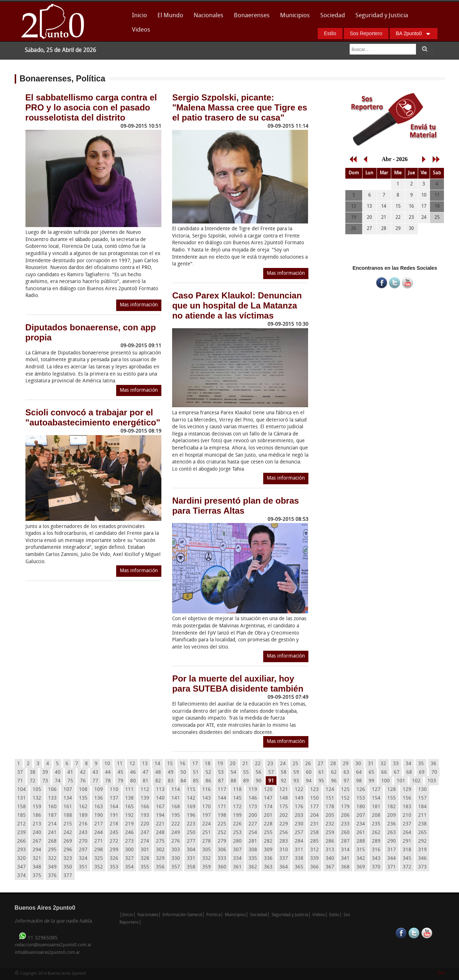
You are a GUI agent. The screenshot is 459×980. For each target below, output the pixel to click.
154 (376, 798)
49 (171, 772)
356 (160, 867)
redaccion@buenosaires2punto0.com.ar (53, 945)
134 (68, 798)
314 (345, 850)
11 (120, 764)
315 (361, 850)
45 (120, 772)
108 (83, 790)
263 (392, 833)
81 (146, 781)
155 (392, 798)
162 (83, 807)
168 (176, 807)
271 (99, 841)
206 (345, 816)
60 (309, 772)
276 (176, 841)
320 (22, 859)
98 (359, 781)
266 (22, 841)
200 (253, 816)
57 (271, 772)
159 (37, 807)
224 (207, 824)
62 (334, 772)
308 (253, 850)
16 (183, 764)
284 (299, 841)
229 (284, 824)
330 (176, 859)
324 (83, 859)
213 (37, 824)
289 (376, 841)
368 (345, 867)
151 (330, 798)
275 (160, 841)
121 (284, 790)
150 (314, 798)
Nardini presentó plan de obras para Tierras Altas (235, 506)
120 (268, 790)
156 (407, 798)
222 (176, 824)
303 (176, 850)
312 (314, 850)
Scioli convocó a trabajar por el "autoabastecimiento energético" (93, 417)
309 (268, 850)
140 (160, 798)
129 (407, 790)
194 (160, 816)
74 (58, 781)
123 (314, 790)
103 (432, 781)
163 (99, 807)
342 (361, 859)
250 (191, 833)
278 (207, 841)
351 (83, 867)
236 (392, 824)
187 (52, 816)
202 (284, 816)
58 (284, 772)
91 (271, 781)
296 (68, 850)
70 (434, 772)
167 (160, 807)
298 (99, 850)
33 (396, 764)
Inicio (139, 16)
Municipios (295, 16)
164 (114, 807)
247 (145, 833)
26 (308, 764)
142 (191, 798)
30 (358, 764)
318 (407, 850)
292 (422, 841)
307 (237, 850)
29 (346, 764)
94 (309, 781)
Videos (141, 30)
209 (392, 816)
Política (213, 915)
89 (246, 781)
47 (146, 772)
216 (83, 824)
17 (195, 764)
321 (37, 859)
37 (20, 772)
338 (299, 859)
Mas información (139, 305)
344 (392, 859)
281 (253, 841)
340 (330, 859)
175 (284, 807)
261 (361, 833)
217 (99, 824)
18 (208, 764)
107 (68, 790)
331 (191, 859)
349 (52, 867)
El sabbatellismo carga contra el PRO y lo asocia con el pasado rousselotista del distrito (91, 107)
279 (222, 841)
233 (345, 824)
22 (258, 764)
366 (314, 867)
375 (37, 876)
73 (45, 781)
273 (129, 841)
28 (333, 764)
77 (95, 781)
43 (95, 772)
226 (237, 824)
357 (176, 867)
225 (222, 824)
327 (129, 859)
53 (221, 772)
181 (376, 807)
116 (207, 790)
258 (314, 833)
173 (253, 807)
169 (191, 807)
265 (422, 833)
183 (407, 807)
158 (22, 807)
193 (145, 816)
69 (422, 772)
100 (385, 781)
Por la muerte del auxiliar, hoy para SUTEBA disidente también (238, 684)
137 (114, 798)
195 (176, 816)
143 (207, 798)
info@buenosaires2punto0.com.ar (47, 953)
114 (176, 790)
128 (392, 790)
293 (22, 850)
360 (222, 867)
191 (114, 816)
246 (129, 833)
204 (314, 816)
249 (176, 833)
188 (68, 816)
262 (376, 833)
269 (68, 841)
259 (330, 833)
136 (99, 798)
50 (183, 772)
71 (20, 781)
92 (284, 781)
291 (407, 841)
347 (22, 867)
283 (284, 841)
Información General (182, 915)
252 (222, 833)
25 (295, 764)
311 (299, 850)
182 (392, 807)
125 (345, 790)
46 (133, 772)
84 (183, 781)
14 (157, 764)
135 (83, 798)
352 (99, 867)
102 (416, 781)
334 (237, 859)
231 (314, 824)
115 (191, 790)
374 (22, 876)
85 (196, 781)
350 (68, 867)
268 (52, 841)
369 (361, 867)
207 (361, 816)
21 (245, 764)
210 (407, 816)
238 (422, 824)
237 (407, 824)
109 (99, 790)
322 (52, 859)
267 (37, 841)
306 (222, 850)
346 (422, 859)
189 (83, 816)
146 (253, 798)
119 (253, 790)
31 (371, 764)
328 (145, 859)
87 (221, 781)
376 (52, 876)
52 (208, 772)
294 (37, 850)
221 (160, 824)
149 (299, 798)
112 (145, 790)
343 (376, 859)
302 (160, 850)
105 (37, 790)
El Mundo (170, 16)
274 (145, 841)
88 (233, 781)
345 (407, 859)
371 (392, 867)
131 (22, 798)
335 (253, 859)
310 (284, 850)
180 (361, 807)
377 (68, 876)
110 (114, 790)
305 (207, 850)
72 (33, 781)
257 (299, 833)
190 (99, 816)
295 (52, 850)
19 (220, 764)
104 (22, 790)
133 (52, 798)
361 (237, 867)
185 (22, 816)
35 (421, 764)
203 (299, 816)
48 (158, 772)
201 (268, 816)
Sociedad (333, 16)
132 (37, 798)
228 (268, 824)
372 (407, 867)
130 (422, 790)
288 (361, 841)
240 (37, 833)
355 (145, 867)
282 (268, 841)
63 (346, 772)
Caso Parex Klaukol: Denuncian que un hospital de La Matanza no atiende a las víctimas (237, 305)
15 (170, 764)
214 (52, 824)
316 (376, 850)
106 (52, 790)
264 (407, 833)
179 (345, 807)
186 (37, 816)
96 (334, 781)
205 (330, 816)
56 (259, 772)
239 (22, 833)
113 (160, 790)
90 (259, 781)
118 (237, 790)
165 (129, 807)
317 (392, 850)
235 (376, 824)
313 (330, 850)
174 (268, 807)
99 (372, 781)
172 (237, 807)
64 (359, 772)
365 (299, 867)
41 (70, 772)
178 (330, 807)
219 (129, 824)
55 (246, 772)
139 (145, 798)
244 (99, 833)
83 (171, 781)
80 (133, 781)
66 (384, 772)
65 (372, 772)
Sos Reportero (366, 33)
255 (268, 833)
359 (207, 867)
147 (268, 798)
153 (361, 798)
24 (283, 764)
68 (409, 772)
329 (160, 859)
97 (346, 781)
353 (114, 867)
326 (114, 859)
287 (345, 841)
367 (330, 867)
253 (237, 833)
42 (83, 772)
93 (296, 781)
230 (299, 824)
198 (222, 816)
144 (222, 798)
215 (68, 824)
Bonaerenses (250, 18)
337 (284, 859)
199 (237, 816)
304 (191, 850)
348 (37, 867)
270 (83, 841)
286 (330, 841)
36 (434, 764)
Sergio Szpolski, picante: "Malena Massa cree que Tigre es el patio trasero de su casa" (240, 107)
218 (114, 824)
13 (145, 764)
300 (129, 850)
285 (314, 841)
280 (237, 841)
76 (83, 781)
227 (253, 824)
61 (321, 772)
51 (196, 772)
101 (401, 781)
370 (376, 867)
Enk (441, 973)
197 (207, 816)
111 (129, 790)
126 (361, 790)
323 (68, 859)
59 (296, 772)
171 (222, 807)
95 (321, 781)
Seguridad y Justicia (382, 16)
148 (284, 798)
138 (129, 798)
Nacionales (209, 16)
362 (253, 867)
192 (129, 816)
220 (145, 824)
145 (237, 798)
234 (361, 824)
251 (207, 833)
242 (68, 833)
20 (233, 764)
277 (191, 841)
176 (299, 807)
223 (191, 824)
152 (345, 798)
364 (284, 867)
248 (160, 833)
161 (68, 807)
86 (208, 781)
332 (207, 859)
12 (132, 764)
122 (299, 790)
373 (422, 867)
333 (222, 859)
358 (191, 867)
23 (270, 764)
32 (383, 764)
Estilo (330, 33)
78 (108, 781)
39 (45, 772)
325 (99, 859)
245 (114, 833)
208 (376, 816)
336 (268, 859)
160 (52, 807)
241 (52, 833)
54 (233, 772)
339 (314, 859)
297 (83, 850)
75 (70, 781)
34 (408, 764)
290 (392, 841)
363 (268, 867)
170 (207, 807)
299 (114, 850)
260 (345, 833)
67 (397, 772)
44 (108, 772)
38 (33, 772)
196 (191, 816)
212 (22, 824)
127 (376, 790)
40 (58, 772)
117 (222, 790)
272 (114, 841)
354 (129, 867)
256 (284, 833)
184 (422, 807)
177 (314, 807)
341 (345, 859)
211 (422, 816)
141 (176, 798)
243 (83, 833)
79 (120, 781)
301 (145, 850)
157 (422, 798)
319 (422, 850)
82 (158, 781)
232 (330, 824)
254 (253, 833)
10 (107, 764)
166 (145, 807)
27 (321, 764)
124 (330, 790)
